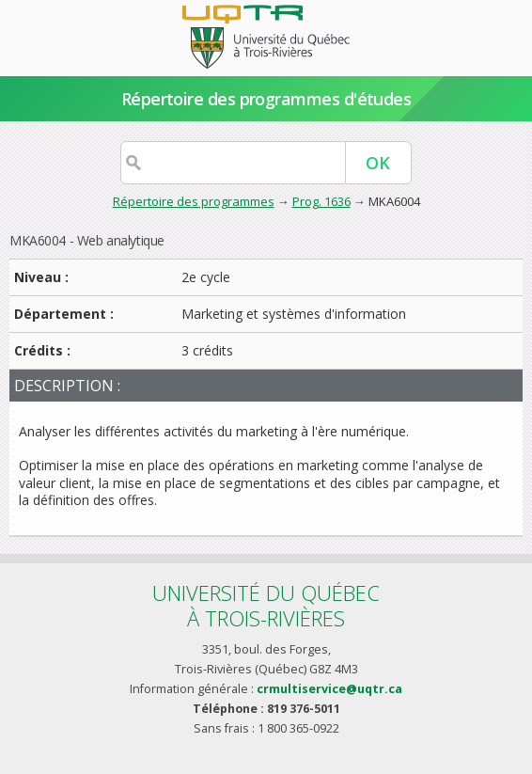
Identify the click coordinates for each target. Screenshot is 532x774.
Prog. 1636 (321, 201)
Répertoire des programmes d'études (266, 99)
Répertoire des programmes (194, 201)
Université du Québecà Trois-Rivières (266, 605)
